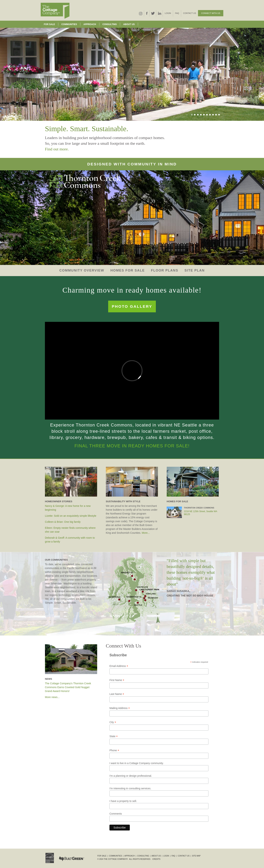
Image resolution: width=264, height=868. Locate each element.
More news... (52, 697)
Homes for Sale (128, 270)
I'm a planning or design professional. (131, 776)
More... (146, 533)
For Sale (49, 24)
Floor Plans (165, 270)
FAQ (177, 13)
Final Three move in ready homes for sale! (132, 446)
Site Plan (195, 270)
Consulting (110, 24)
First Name (117, 680)
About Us (129, 24)
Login (168, 13)
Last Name (117, 694)
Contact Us (190, 13)
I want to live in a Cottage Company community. (136, 763)
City (113, 722)
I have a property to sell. (123, 801)
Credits (156, 859)
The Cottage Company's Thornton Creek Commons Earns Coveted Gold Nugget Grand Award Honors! (68, 687)
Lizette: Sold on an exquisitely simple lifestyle (71, 516)
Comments (116, 814)
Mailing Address (120, 708)
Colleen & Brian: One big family (63, 522)
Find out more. (57, 149)
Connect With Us (211, 13)
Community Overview (82, 270)
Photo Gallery (132, 306)
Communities (69, 24)
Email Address (119, 666)
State (114, 736)
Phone (114, 750)
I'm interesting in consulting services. (130, 788)
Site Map (196, 856)
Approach (90, 24)
